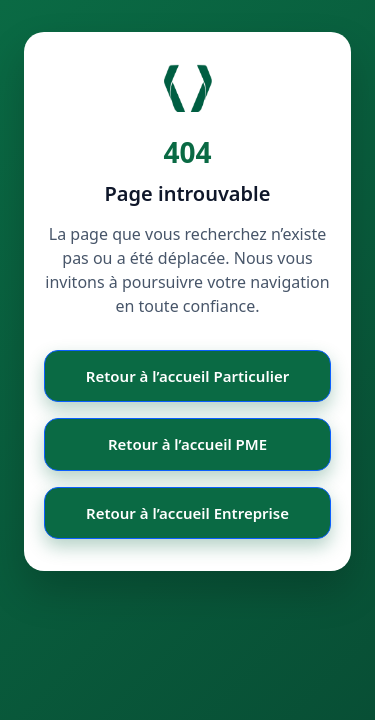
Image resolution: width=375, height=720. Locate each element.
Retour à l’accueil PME (187, 444)
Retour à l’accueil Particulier (187, 376)
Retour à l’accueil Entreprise (187, 513)
